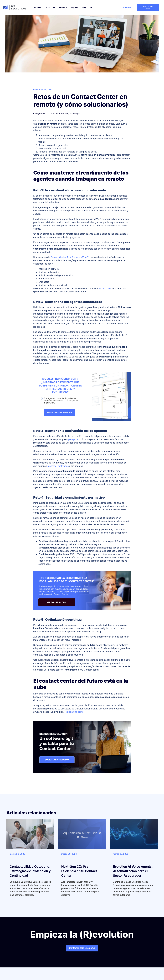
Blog (84, 7)
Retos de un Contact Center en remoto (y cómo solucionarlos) (81, 101)
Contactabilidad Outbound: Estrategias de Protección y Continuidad (30, 871)
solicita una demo (75, 712)
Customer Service (60, 114)
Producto (38, 7)
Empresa (74, 7)
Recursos (63, 7)
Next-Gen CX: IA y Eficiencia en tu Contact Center (79, 871)
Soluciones (51, 7)
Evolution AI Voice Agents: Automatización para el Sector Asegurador (133, 871)
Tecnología (75, 114)
